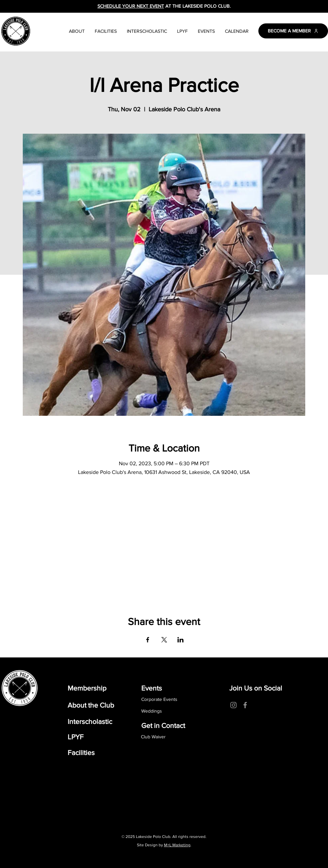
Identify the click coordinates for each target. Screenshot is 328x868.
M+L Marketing (177, 845)
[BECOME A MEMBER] (293, 31)
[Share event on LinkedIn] (181, 640)
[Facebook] (245, 705)
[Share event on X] (164, 640)
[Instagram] (233, 705)
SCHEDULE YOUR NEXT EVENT (131, 6)
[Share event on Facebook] (148, 640)
